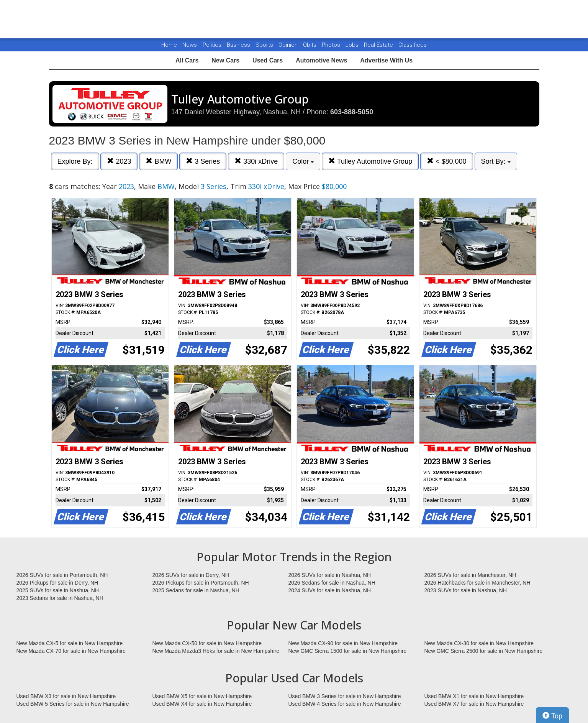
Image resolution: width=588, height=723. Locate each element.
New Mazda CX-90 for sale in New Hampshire (343, 643)
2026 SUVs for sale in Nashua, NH (330, 575)
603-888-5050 (352, 112)
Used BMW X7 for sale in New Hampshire (474, 704)
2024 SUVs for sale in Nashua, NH (330, 590)
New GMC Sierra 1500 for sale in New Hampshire (348, 651)
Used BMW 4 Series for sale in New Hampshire (345, 704)
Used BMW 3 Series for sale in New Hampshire (345, 696)
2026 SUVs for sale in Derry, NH (191, 575)
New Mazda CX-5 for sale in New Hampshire (70, 643)
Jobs (353, 45)
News (190, 45)
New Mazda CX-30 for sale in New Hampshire (479, 643)
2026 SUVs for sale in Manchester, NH (470, 575)
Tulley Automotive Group (370, 161)
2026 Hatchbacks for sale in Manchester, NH (477, 583)
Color (303, 161)
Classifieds (413, 45)
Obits (310, 45)
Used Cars (268, 60)
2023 (119, 161)
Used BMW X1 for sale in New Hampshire (474, 696)
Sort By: (496, 161)
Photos (332, 45)
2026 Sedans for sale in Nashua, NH (332, 583)
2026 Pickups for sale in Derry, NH (57, 583)
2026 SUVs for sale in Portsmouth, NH (62, 575)
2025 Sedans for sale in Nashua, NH (196, 590)
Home (169, 45)
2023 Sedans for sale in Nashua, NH (60, 598)
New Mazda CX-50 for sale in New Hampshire (207, 643)
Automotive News (321, 60)
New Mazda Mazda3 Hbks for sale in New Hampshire (216, 651)
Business (239, 45)
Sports (265, 45)
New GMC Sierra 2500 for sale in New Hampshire (484, 651)
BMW (158, 161)
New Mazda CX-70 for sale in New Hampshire (71, 651)
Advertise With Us (386, 60)
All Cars (187, 60)
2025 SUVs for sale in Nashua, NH (58, 590)
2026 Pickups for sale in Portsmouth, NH (201, 583)
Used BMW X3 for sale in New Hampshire (66, 696)
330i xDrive (256, 161)
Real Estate (379, 45)
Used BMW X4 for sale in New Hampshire (202, 704)
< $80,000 (447, 161)
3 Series (203, 161)
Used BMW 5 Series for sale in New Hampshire (73, 704)
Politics (212, 45)
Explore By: (75, 161)
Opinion (289, 45)
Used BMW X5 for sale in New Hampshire (202, 696)
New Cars (225, 60)
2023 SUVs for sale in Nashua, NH (466, 590)
